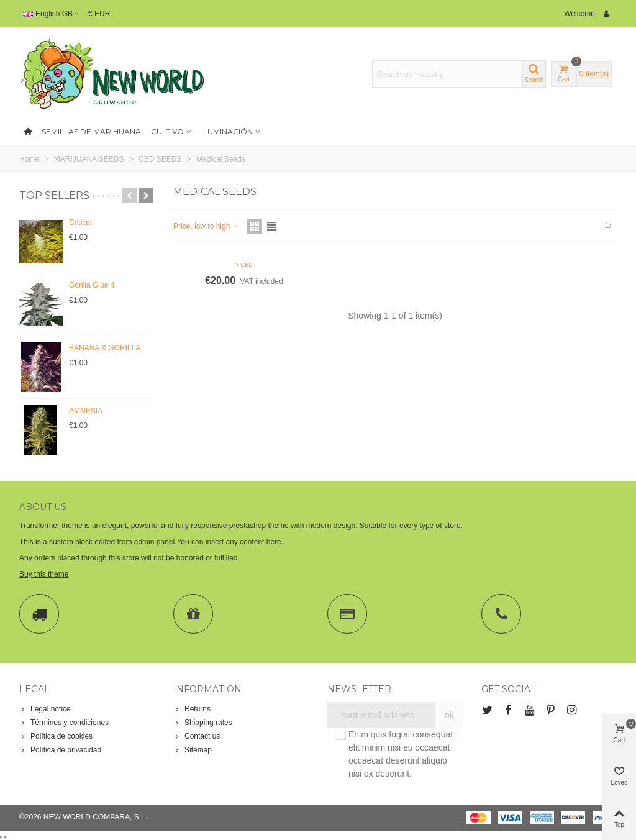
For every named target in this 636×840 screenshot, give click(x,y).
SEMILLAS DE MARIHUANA (91, 131)
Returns (192, 709)
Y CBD (244, 265)
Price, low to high (207, 226)
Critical (80, 222)
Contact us (197, 736)
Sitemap (193, 750)
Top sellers (54, 195)
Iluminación (227, 131)
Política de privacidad (60, 750)
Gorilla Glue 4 (92, 285)
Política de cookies (56, 736)
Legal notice (45, 709)
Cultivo (167, 131)
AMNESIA (86, 411)
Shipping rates (203, 723)
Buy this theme (44, 574)
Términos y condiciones (64, 723)
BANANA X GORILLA (105, 348)
